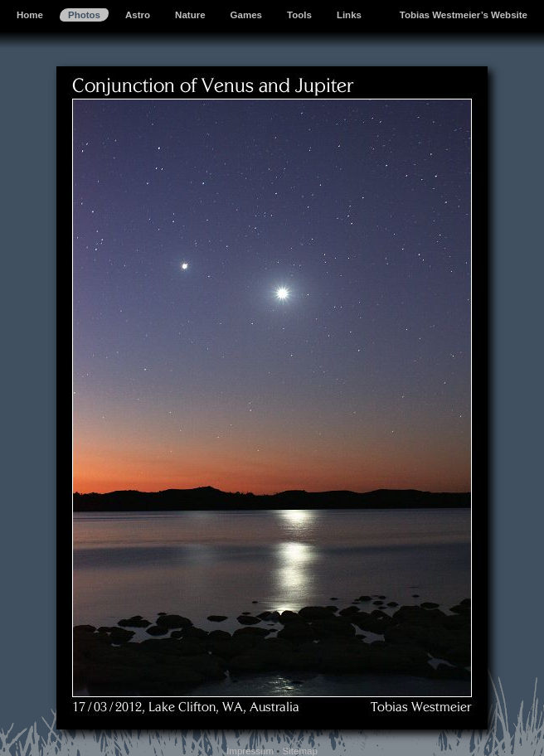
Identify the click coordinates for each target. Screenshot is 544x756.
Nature (190, 15)
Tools (299, 15)
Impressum (250, 751)
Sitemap (300, 751)
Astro (138, 15)
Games (246, 15)
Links (349, 15)
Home (30, 15)
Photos (84, 15)
